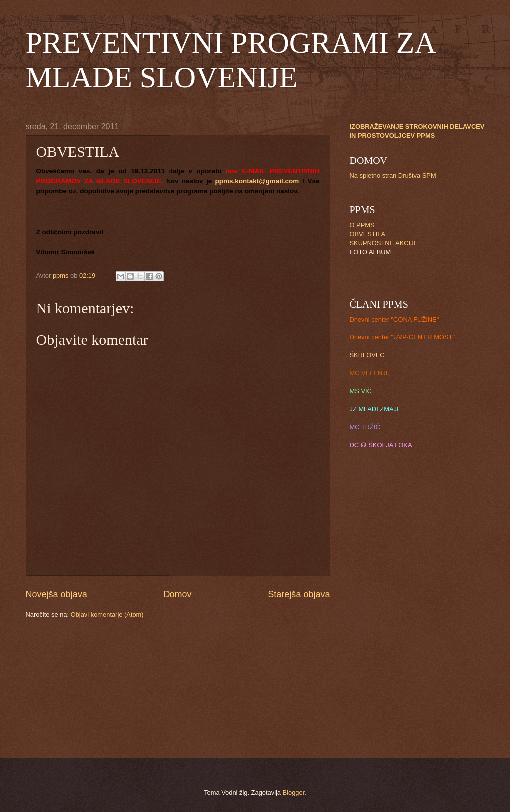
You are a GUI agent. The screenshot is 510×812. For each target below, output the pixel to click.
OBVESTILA (368, 234)
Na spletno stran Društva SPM (393, 176)
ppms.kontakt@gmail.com (257, 181)
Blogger (294, 792)
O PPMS (362, 225)
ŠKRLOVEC (367, 355)
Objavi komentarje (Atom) (107, 614)
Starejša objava (299, 594)
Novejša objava (57, 594)
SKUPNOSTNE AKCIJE (384, 243)
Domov (177, 594)
